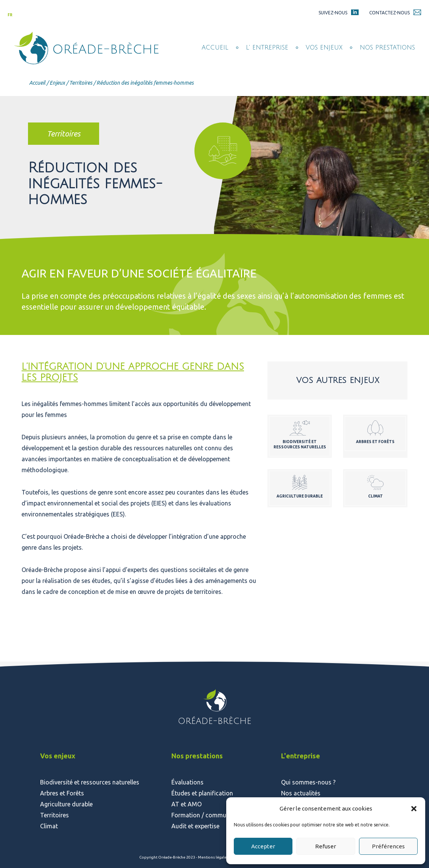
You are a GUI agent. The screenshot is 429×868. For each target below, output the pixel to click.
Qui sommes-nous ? (308, 782)
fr (10, 15)
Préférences (388, 846)
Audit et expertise (195, 826)
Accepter (263, 846)
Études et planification (202, 793)
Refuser (326, 846)
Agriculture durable (66, 804)
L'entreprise (301, 756)
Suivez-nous (333, 13)
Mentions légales (214, 857)
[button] (414, 809)
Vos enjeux (324, 48)
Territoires (81, 83)
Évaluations (187, 782)
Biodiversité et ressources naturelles (90, 782)
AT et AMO (187, 804)
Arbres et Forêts (62, 793)
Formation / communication (210, 815)
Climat (49, 826)
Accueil (215, 48)
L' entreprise (267, 48)
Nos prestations (387, 48)
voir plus (300, 436)
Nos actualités (301, 793)
